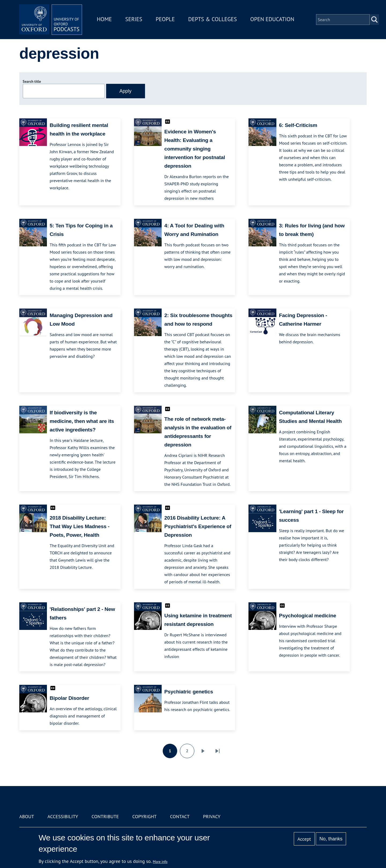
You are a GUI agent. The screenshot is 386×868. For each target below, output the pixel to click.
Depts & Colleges (213, 20)
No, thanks (331, 839)
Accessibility (63, 816)
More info (160, 862)
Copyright (144, 816)
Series (134, 20)
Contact (180, 816)
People (166, 20)
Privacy (212, 816)
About (27, 816)
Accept (304, 839)
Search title (32, 81)
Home (105, 20)
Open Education (273, 20)
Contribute (105, 816)
